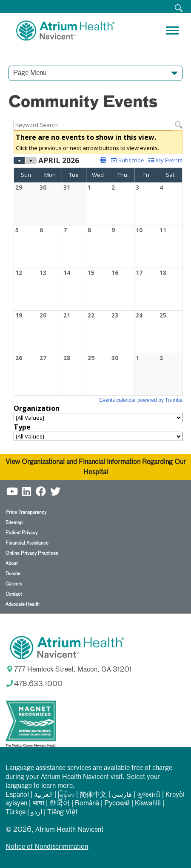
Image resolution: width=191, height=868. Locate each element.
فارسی (122, 795)
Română (87, 804)
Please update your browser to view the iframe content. (98, 125)
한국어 (60, 804)
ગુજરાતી (149, 795)
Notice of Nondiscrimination (47, 847)
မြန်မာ (66, 795)
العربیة (43, 795)
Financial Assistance (27, 543)
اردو (36, 813)
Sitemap (14, 523)
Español (17, 795)
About (11, 564)
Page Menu (30, 73)
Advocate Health (23, 604)
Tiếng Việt (62, 813)
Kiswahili (148, 804)
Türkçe (16, 813)
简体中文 (93, 795)
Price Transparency (26, 512)
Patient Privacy (21, 533)
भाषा (38, 804)
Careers (14, 584)
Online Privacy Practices (32, 553)
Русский (117, 804)
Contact (14, 594)
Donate (13, 574)
